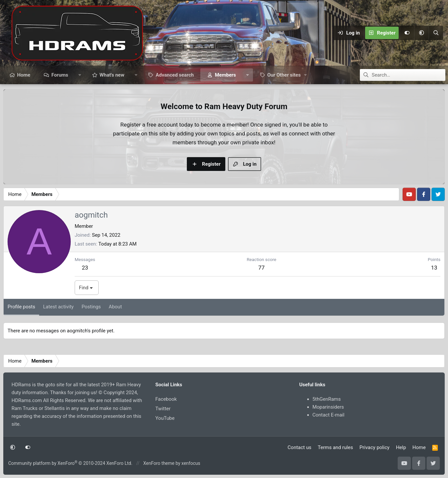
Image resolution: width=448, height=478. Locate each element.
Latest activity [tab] (58, 307)
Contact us (299, 447)
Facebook (166, 399)
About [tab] (115, 307)
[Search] (436, 33)
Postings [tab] (91, 307)
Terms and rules (335, 447)
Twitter (163, 409)
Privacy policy (374, 447)
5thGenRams (327, 399)
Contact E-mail (328, 415)
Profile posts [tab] (21, 307)
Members (225, 75)
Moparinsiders (328, 407)
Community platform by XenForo (70, 463)
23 (85, 268)
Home (24, 75)
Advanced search (175, 75)
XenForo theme (159, 463)
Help (401, 447)
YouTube (165, 418)
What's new (112, 75)
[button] (421, 33)
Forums (60, 75)
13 (434, 268)
